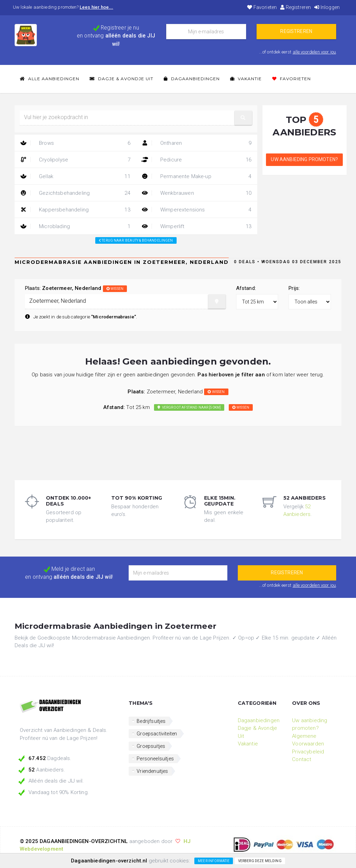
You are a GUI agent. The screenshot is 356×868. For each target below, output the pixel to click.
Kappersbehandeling (75, 210)
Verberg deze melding (260, 861)
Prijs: (294, 288)
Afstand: (246, 288)
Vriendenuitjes (152, 771)
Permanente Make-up (197, 176)
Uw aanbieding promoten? (304, 159)
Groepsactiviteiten (157, 734)
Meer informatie (214, 861)
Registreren (296, 7)
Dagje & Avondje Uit (122, 79)
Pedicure (197, 160)
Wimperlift (197, 226)
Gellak (75, 176)
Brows (75, 143)
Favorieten (262, 7)
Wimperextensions (197, 210)
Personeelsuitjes (155, 759)
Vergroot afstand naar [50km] (189, 407)
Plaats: (76, 288)
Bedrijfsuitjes (151, 721)
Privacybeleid (308, 752)
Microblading (75, 226)
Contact (302, 759)
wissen (115, 289)
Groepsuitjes (151, 746)
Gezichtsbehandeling (75, 193)
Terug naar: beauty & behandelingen (136, 240)
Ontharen (197, 143)
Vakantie (246, 79)
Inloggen (327, 7)
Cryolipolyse (75, 160)
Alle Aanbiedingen (50, 79)
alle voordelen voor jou (314, 52)
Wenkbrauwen (197, 193)
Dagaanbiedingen (192, 79)
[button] (243, 118)
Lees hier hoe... (96, 7)
